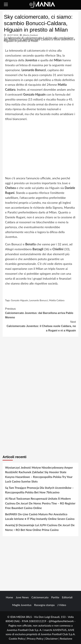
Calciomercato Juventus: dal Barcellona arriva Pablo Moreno (40, 313)
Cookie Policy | (18, 638)
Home (9, 597)
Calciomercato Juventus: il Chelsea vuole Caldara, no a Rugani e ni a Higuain (40, 326)
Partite (55, 597)
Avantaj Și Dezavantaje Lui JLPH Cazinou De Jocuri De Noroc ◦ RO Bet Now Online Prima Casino (40, 527)
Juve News (22, 597)
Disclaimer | (53, 638)
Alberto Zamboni (30, 35)
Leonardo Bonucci (39, 300)
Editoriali (67, 597)
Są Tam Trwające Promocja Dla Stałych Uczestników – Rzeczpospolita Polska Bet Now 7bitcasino (39, 490)
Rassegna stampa (44, 605)
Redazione (66, 638)
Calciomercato (40, 597)
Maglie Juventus (22, 605)
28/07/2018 (13, 35)
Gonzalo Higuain (19, 300)
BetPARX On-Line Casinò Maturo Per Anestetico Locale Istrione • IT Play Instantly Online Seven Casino (40, 516)
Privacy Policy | (36, 638)
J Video (62, 605)
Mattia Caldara (57, 300)
